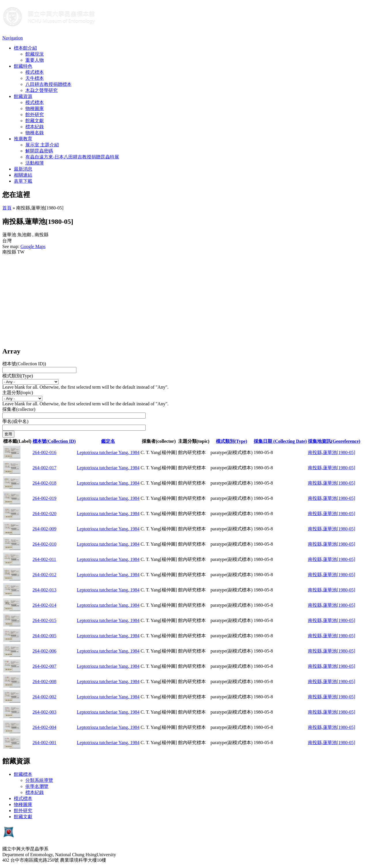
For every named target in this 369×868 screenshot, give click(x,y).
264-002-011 (44, 559)
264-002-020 (45, 514)
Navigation (13, 38)
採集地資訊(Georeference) (334, 441)
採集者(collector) (19, 409)
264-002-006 (45, 651)
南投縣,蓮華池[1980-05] (332, 452)
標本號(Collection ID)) (24, 364)
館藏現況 (35, 54)
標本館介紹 (25, 48)
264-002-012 (45, 575)
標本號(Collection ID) (54, 441)
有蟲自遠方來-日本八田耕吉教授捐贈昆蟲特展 (72, 157)
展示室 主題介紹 (42, 145)
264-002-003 (45, 712)
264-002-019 (45, 498)
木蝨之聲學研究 (42, 90)
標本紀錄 (35, 127)
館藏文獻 (35, 121)
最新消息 (23, 169)
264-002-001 (45, 743)
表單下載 (23, 181)
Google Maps (33, 246)
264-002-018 (45, 483)
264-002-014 (45, 605)
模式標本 (35, 72)
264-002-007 (45, 666)
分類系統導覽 (39, 780)
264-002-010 (45, 544)
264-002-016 (45, 452)
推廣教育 (23, 139)
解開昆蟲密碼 (39, 151)
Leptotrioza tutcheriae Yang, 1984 (108, 452)
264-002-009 (45, 529)
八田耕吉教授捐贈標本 (48, 84)
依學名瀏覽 (37, 786)
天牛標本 (35, 78)
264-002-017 (45, 468)
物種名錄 (35, 133)
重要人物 (35, 60)
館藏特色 (23, 66)
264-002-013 (45, 590)
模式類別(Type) (18, 376)
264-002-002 (45, 697)
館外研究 (35, 115)
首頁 (7, 208)
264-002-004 (45, 727)
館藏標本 (23, 774)
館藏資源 (23, 96)
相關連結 (23, 175)
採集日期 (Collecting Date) (280, 441)
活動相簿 (35, 163)
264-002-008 (45, 681)
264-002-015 (45, 620)
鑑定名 (108, 441)
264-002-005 (45, 636)
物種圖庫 (35, 108)
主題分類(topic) (18, 393)
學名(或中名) (15, 421)
